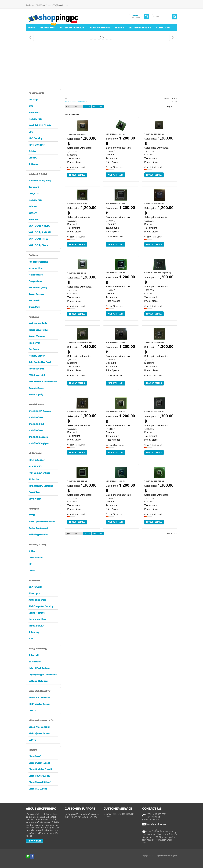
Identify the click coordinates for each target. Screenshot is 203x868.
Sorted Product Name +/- (75, 101)
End (101, 106)
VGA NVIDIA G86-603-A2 (77, 204)
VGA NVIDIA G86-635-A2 (115, 273)
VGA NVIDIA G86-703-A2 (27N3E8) (158, 273)
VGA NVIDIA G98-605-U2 (77, 481)
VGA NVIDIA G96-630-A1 (115, 412)
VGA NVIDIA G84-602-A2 (116, 134)
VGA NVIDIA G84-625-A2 (154, 134)
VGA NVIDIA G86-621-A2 (115, 203)
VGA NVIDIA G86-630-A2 (154, 204)
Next (95, 106)
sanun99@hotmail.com (58, 5)
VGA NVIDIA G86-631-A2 (77, 273)
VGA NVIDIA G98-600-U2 (154, 412)
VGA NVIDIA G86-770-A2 (77, 412)
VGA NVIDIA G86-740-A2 (154, 342)
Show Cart (147, 17)
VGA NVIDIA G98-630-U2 (116, 481)
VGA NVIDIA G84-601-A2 (77, 134)
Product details (77, 175)
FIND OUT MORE (34, 841)
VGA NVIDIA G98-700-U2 (154, 481)
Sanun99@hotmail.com (157, 824)
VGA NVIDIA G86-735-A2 (115, 342)
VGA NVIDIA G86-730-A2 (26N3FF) (81, 342)
